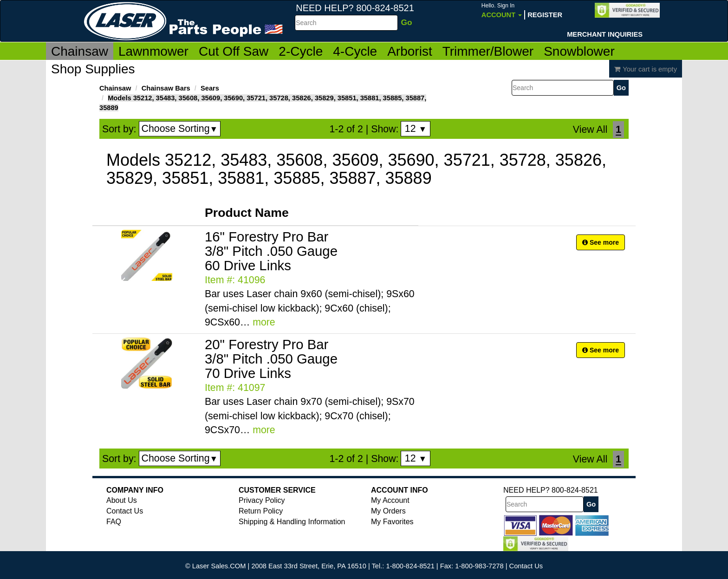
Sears (210, 88)
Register (545, 15)
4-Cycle (355, 51)
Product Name (247, 213)
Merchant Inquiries (605, 34)
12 (416, 129)
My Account (390, 500)
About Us (122, 500)
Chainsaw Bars (166, 88)
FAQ (114, 522)
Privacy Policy (262, 500)
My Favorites (392, 522)
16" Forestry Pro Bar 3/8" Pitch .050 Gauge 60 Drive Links (271, 251)
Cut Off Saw (234, 51)
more (264, 322)
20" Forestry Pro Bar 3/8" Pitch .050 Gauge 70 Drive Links (271, 359)
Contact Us (125, 511)
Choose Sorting (180, 129)
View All (590, 130)
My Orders (388, 511)
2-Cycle (301, 51)
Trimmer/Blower (488, 51)
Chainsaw (80, 51)
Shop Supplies (93, 69)
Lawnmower (153, 51)
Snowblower (579, 51)
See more (601, 242)
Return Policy (261, 511)
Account (502, 10)
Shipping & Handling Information (292, 522)
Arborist (409, 51)
